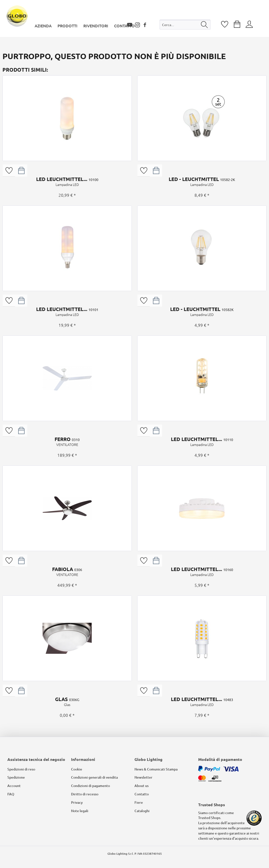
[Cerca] (204, 25)
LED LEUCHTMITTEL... (67, 181)
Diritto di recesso (85, 794)
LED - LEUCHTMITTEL (202, 181)
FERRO (67, 442)
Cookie (77, 769)
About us (142, 786)
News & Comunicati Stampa (156, 769)
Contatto (142, 794)
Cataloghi (142, 811)
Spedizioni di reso (21, 769)
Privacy (77, 802)
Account (14, 786)
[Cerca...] (185, 25)
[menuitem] (185, 26)
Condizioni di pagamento (90, 786)
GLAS (67, 702)
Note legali (80, 811)
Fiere (139, 802)
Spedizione (16, 777)
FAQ (11, 794)
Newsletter (143, 777)
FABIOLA (67, 572)
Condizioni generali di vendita (94, 777)
